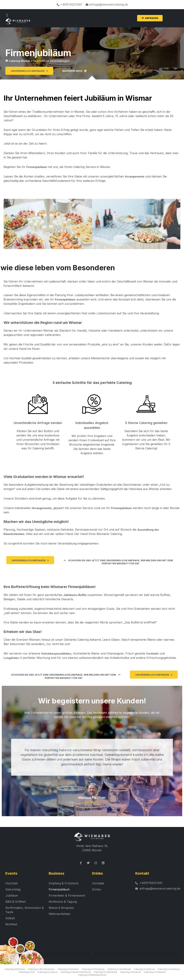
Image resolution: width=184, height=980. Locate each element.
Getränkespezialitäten (56, 654)
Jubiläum (12, 896)
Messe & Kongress (61, 908)
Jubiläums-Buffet (75, 595)
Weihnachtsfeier (60, 914)
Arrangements (135, 176)
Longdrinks (11, 658)
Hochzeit (11, 883)
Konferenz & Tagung (63, 902)
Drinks (96, 890)
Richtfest (11, 924)
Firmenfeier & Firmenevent (67, 896)
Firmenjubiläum (37, 167)
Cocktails (152, 654)
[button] (7, 15)
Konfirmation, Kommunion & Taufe (25, 910)
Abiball (10, 918)
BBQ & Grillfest (15, 902)
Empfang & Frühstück (64, 883)
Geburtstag (13, 890)
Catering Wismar (19, 61)
